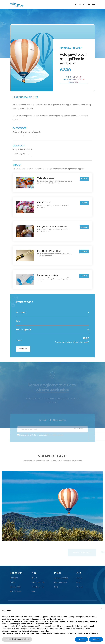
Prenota (23, 349)
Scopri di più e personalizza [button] (17, 639)
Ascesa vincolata (61, 578)
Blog (78, 582)
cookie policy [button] (57, 619)
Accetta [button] (96, 639)
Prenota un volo (39, 582)
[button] (102, 608)
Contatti (80, 587)
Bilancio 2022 (15, 591)
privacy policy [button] (44, 631)
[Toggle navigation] (94, 5)
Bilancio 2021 (15, 587)
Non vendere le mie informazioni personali (78, 626)
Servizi (79, 578)
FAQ (34, 591)
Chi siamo (14, 578)
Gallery (13, 582)
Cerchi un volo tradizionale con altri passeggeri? (74, 80)
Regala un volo (38, 587)
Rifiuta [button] (81, 639)
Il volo (35, 578)
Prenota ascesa (61, 582)
